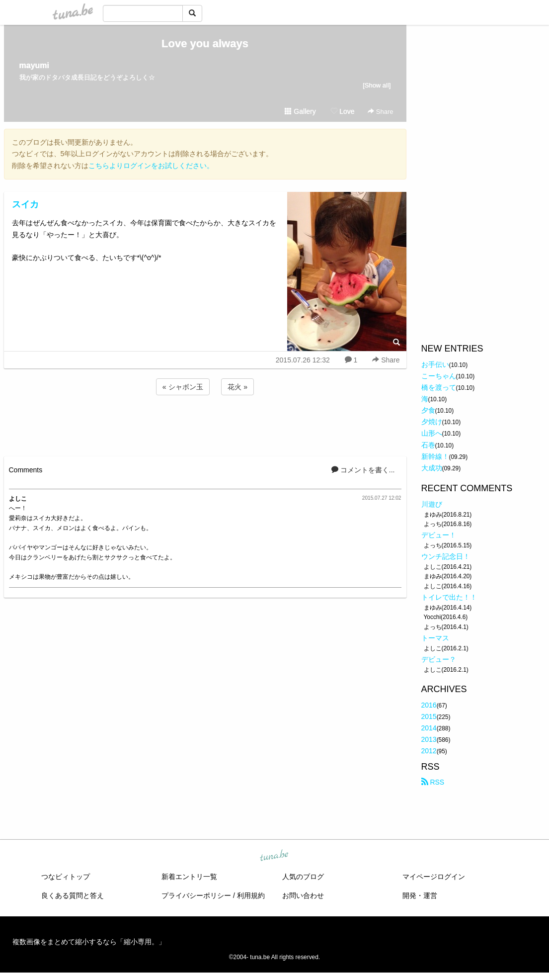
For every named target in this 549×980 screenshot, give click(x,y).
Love (342, 111)
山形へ (432, 433)
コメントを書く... (363, 470)
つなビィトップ (66, 877)
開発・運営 (420, 895)
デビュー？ (439, 659)
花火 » (237, 387)
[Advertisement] (205, 424)
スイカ (25, 204)
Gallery (300, 111)
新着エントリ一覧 (189, 877)
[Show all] (377, 85)
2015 (429, 716)
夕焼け (432, 422)
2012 (429, 751)
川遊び (432, 504)
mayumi (34, 65)
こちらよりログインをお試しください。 (151, 166)
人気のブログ (303, 877)
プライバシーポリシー (196, 895)
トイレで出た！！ (449, 597)
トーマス (435, 638)
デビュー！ (439, 535)
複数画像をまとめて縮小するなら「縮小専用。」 (89, 942)
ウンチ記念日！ (446, 556)
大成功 (432, 468)
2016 (429, 705)
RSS (433, 782)
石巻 (428, 445)
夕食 (428, 410)
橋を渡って (439, 387)
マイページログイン (434, 877)
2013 (429, 739)
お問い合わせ (303, 895)
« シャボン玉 (183, 387)
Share (380, 112)
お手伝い (435, 364)
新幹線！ (435, 456)
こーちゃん (439, 376)
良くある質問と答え (73, 895)
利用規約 (251, 895)
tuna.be (274, 856)
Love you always (205, 44)
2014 (429, 728)
